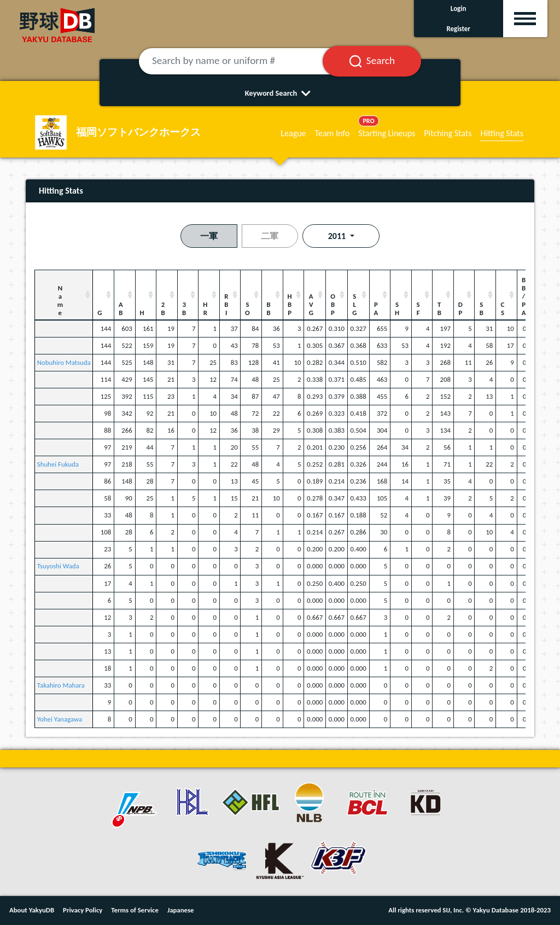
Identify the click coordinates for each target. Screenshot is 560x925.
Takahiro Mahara (61, 685)
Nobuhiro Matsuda (64, 362)
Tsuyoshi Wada (58, 566)
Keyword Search (280, 93)
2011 (338, 236)
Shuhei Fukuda (58, 464)
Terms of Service (135, 910)
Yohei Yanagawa (60, 719)
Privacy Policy (83, 910)
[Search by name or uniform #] (244, 61)
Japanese (181, 910)
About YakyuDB (32, 910)
